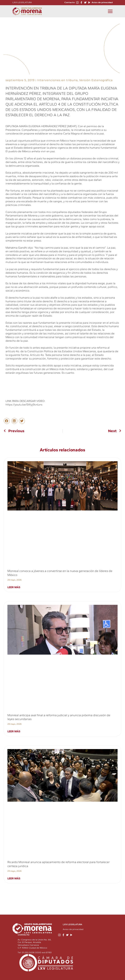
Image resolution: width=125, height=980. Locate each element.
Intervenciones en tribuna (57, 80)
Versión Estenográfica (96, 80)
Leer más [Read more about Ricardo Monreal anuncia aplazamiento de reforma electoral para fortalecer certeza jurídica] (14, 878)
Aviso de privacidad (102, 2)
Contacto (70, 2)
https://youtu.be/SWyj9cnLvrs (24, 405)
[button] (7, 421)
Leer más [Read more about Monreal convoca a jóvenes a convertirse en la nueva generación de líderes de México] (14, 587)
